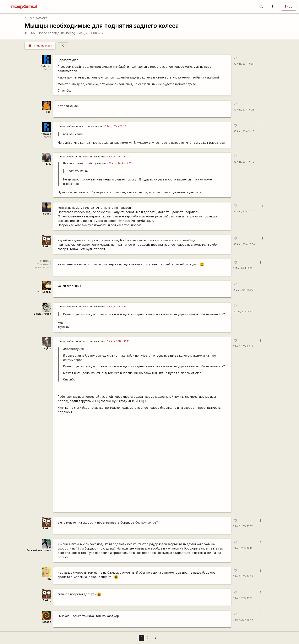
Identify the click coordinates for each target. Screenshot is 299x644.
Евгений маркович (39, 550)
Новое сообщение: (52, 33)
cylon (48, 348)
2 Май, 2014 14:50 (243, 312)
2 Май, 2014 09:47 (243, 290)
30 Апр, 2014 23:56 (244, 244)
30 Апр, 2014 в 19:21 (118, 307)
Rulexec (46, 66)
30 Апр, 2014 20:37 (244, 212)
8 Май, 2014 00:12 (90, 33)
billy (49, 164)
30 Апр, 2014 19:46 (244, 162)
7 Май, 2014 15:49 (243, 620)
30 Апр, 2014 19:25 (244, 110)
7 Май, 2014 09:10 (243, 346)
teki (83, 126)
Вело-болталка (36, 18)
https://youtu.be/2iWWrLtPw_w (142, 465)
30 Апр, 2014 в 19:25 (115, 126)
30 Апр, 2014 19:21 (243, 64)
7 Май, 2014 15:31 (243, 598)
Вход (289, 7)
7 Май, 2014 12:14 (243, 548)
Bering (71, 33)
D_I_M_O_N (44, 292)
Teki (48, 112)
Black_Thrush (42, 314)
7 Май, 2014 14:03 (243, 576)
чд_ (49, 578)
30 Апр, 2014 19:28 (244, 131)
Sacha (47, 214)
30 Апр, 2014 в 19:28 (118, 157)
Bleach (47, 622)
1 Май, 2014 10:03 (243, 268)
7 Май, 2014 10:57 (243, 526)
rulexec (85, 157)
